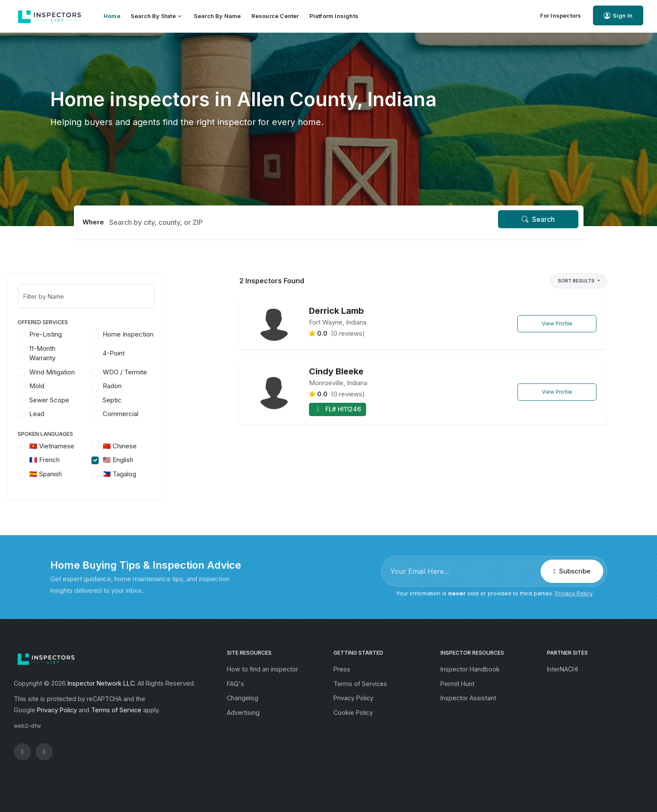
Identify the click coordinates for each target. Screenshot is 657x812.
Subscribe (572, 571)
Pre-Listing (89, 334)
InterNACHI (562, 669)
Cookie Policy (353, 712)
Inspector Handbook (470, 669)
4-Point (157, 353)
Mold (80, 386)
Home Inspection (171, 334)
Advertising (243, 712)
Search (538, 219)
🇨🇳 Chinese (163, 446)
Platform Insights (334, 16)
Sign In (618, 16)
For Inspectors (561, 15)
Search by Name (217, 16)
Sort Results (577, 281)
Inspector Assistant (468, 698)
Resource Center (275, 16)
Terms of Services (360, 684)
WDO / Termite (168, 372)
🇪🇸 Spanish (89, 474)
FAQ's (235, 684)
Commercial (164, 414)
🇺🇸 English (161, 460)
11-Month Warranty (86, 353)
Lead (80, 414)
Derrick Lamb (336, 311)
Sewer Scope (93, 400)
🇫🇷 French (88, 460)
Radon (156, 386)
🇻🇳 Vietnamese (95, 446)
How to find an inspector (263, 669)
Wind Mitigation (95, 372)
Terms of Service (116, 710)
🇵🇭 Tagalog (163, 474)
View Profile (557, 323)
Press (342, 669)
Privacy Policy (574, 593)
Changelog (243, 698)
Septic (156, 400)
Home (112, 16)
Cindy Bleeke (336, 371)
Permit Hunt (457, 684)
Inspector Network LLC (101, 683)
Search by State (156, 16)
